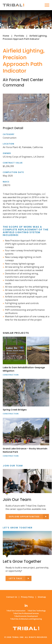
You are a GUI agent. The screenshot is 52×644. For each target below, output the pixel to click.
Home (6, 36)
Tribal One (13, 5)
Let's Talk (15, 578)
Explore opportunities (24, 517)
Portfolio (19, 36)
